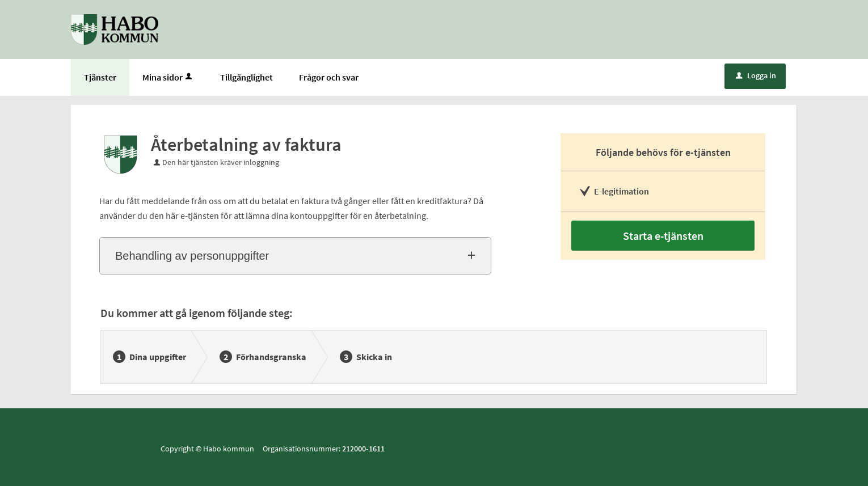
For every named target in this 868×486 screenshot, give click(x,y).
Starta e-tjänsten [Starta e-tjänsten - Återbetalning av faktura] (663, 236)
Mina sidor (168, 77)
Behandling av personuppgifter (192, 256)
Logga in (756, 75)
